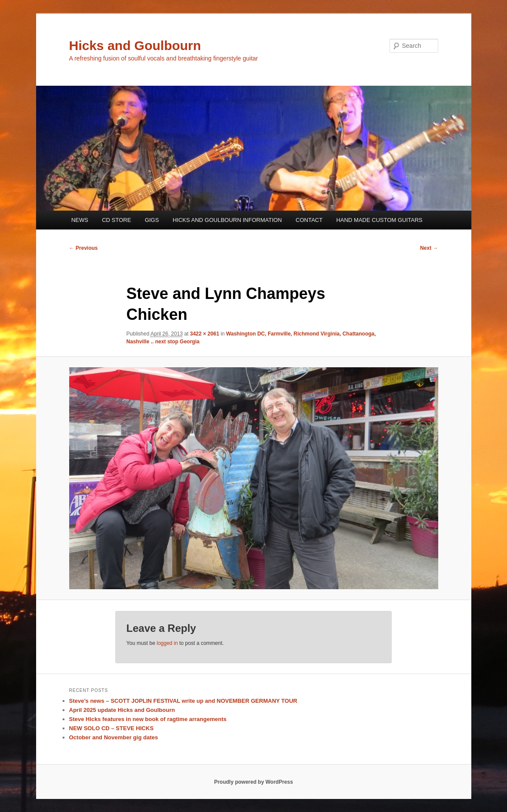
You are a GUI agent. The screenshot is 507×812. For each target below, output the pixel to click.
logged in (167, 643)
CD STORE (116, 220)
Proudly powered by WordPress (253, 782)
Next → (429, 248)
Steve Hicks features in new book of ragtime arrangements (148, 719)
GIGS (152, 220)
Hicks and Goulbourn (135, 45)
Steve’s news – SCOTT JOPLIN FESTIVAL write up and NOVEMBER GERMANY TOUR (183, 701)
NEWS (80, 220)
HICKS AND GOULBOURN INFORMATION (227, 220)
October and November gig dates (114, 737)
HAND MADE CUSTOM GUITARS (379, 220)
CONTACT (309, 220)
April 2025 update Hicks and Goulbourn (122, 710)
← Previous (84, 248)
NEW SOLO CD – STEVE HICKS (111, 728)
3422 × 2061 (205, 334)
